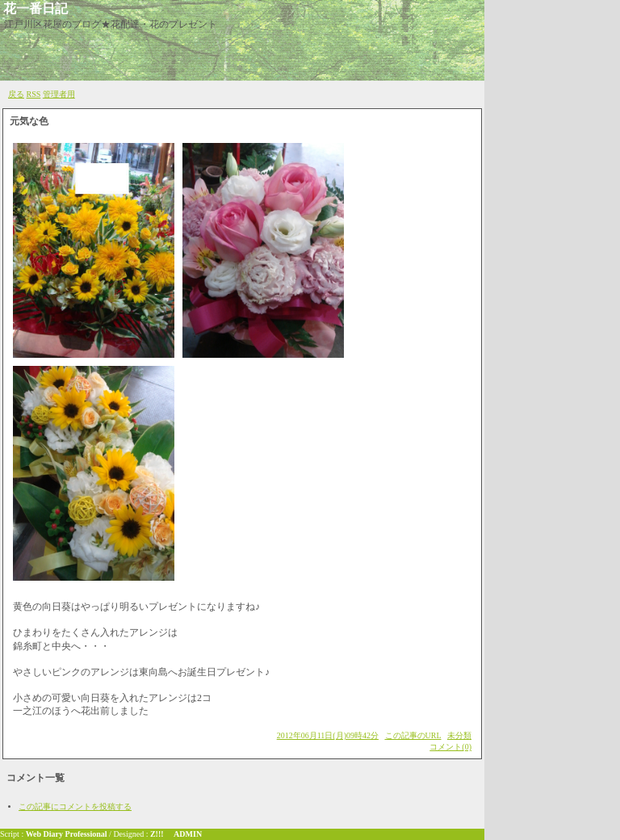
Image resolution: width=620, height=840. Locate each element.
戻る (16, 94)
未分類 (459, 735)
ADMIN (188, 834)
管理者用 (59, 94)
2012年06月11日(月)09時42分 (328, 735)
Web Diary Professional (67, 834)
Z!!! (157, 834)
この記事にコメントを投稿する (75, 806)
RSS (34, 94)
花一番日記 (36, 8)
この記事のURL (413, 735)
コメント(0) (450, 747)
